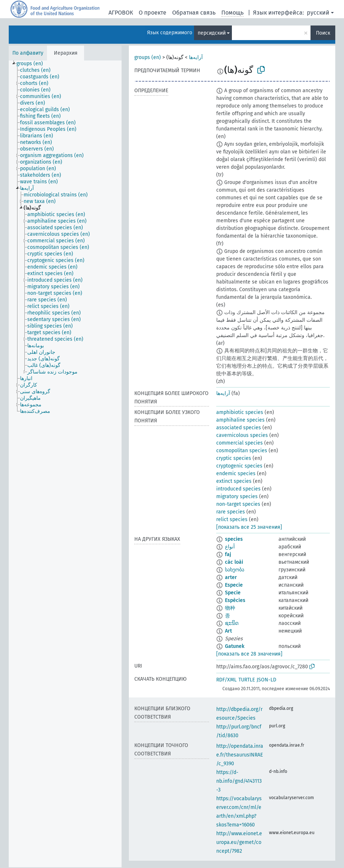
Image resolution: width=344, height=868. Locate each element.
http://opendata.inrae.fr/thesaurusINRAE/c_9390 (240, 755)
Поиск (323, 33)
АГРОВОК (121, 13)
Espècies (235, 600)
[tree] (65, 464)
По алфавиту (28, 53)
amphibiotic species (240, 412)
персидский (212, 33)
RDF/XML (226, 680)
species (234, 539)
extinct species (234, 481)
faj (228, 554)
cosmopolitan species (242, 451)
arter (231, 577)
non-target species (238, 504)
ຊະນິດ (232, 623)
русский (318, 13)
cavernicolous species (242, 435)
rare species (231, 512)
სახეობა (235, 570)
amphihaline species (240, 420)
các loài (234, 562)
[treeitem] (33, 64)
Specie (233, 593)
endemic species (236, 474)
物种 (230, 608)
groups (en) (148, 57)
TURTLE (247, 680)
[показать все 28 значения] (249, 654)
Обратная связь (194, 13)
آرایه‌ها (196, 57)
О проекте (153, 13)
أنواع (230, 547)
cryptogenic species (239, 466)
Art (228, 631)
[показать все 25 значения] (249, 527)
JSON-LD (266, 680)
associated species (239, 428)
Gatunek (235, 646)
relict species (232, 519)
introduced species (238, 489)
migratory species (237, 496)
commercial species (240, 443)
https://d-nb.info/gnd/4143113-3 (239, 781)
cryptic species (234, 458)
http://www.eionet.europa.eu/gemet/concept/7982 (239, 842)
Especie (234, 585)
